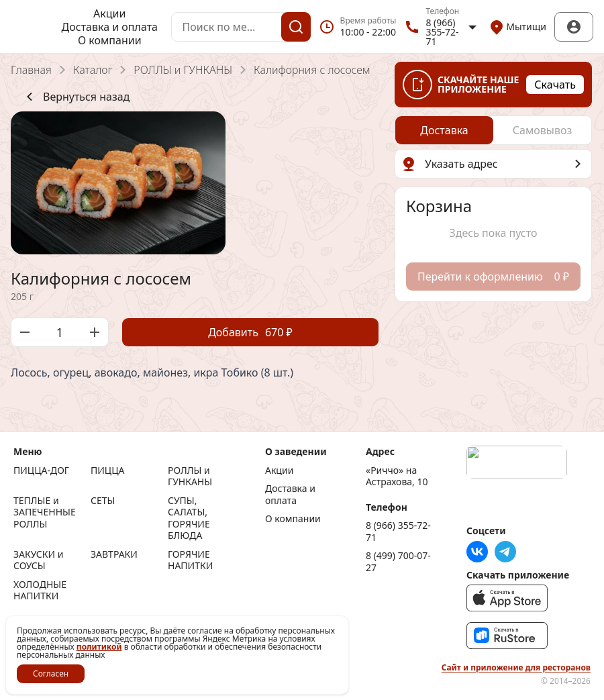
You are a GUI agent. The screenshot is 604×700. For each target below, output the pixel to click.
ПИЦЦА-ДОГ (41, 470)
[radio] (444, 130)
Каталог (93, 70)
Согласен (51, 673)
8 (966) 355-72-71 (398, 531)
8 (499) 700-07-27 (398, 561)
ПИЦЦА (108, 470)
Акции (109, 13)
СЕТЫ (103, 501)
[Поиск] (296, 27)
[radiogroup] (493, 130)
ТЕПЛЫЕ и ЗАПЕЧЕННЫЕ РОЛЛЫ (45, 512)
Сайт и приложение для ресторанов (516, 668)
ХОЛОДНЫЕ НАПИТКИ (40, 590)
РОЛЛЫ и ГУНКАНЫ (183, 70)
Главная (31, 70)
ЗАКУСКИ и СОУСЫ (38, 560)
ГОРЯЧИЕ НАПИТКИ (190, 560)
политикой (99, 647)
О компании (110, 40)
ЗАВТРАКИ (114, 554)
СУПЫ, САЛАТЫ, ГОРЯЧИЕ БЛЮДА (189, 518)
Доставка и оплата (110, 27)
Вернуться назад (75, 97)
